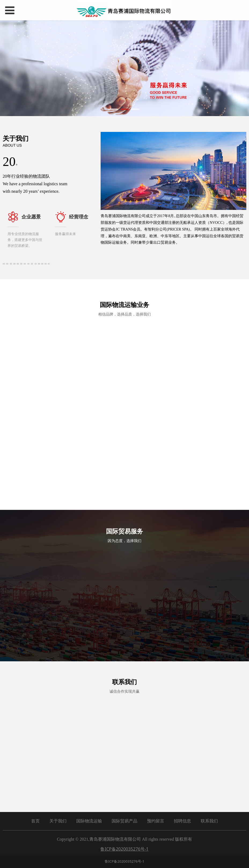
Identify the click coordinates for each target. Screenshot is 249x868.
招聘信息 (182, 816)
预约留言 (156, 816)
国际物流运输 (89, 816)
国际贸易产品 (124, 816)
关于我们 (58, 816)
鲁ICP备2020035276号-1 (124, 856)
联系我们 (209, 816)
